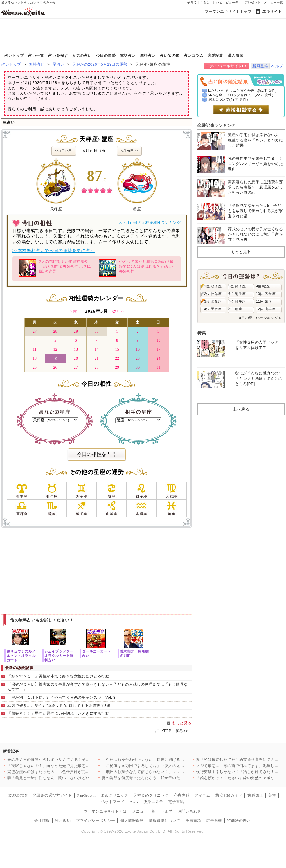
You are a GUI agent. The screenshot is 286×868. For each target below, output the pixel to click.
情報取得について (165, 821)
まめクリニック (115, 795)
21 (96, 358)
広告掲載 (214, 821)
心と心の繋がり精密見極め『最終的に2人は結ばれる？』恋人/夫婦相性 (136, 268)
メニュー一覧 (274, 2)
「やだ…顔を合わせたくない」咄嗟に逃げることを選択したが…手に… (164, 760)
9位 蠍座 (263, 286)
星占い (59, 64)
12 (55, 349)
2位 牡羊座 (213, 294)
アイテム (202, 795)
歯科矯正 (255, 795)
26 (55, 367)
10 (158, 340)
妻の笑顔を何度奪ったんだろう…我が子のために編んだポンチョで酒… (164, 778)
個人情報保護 (132, 821)
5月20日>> (129, 151)
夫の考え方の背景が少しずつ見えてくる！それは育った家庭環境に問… (70, 760)
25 (35, 367)
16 (138, 349)
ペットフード (113, 802)
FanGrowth (86, 795)
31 (158, 367)
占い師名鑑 (170, 55)
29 (76, 331)
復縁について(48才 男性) (228, 100)
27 (35, 331)
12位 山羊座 (266, 309)
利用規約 (63, 821)
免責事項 (193, 821)
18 (35, 358)
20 (76, 358)
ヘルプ (277, 66)
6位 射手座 (237, 294)
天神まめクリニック (151, 795)
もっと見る (182, 723)
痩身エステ (153, 802)
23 (138, 358)
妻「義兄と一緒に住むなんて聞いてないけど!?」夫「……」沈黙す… (68, 778)
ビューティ (234, 2)
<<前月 (75, 311)
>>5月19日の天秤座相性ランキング (150, 223)
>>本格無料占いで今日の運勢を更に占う (54, 251)
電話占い (128, 55)
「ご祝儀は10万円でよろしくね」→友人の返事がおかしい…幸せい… (163, 766)
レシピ (218, 2)
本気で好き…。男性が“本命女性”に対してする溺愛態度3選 (59, 706)
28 (55, 331)
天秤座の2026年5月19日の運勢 (100, 64)
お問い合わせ (189, 811)
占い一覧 (36, 55)
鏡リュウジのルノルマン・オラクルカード (21, 656)
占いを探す (58, 55)
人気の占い (82, 55)
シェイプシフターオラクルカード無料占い (59, 656)
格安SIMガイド (229, 795)
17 (158, 349)
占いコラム (194, 55)
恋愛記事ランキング (216, 125)
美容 (272, 795)
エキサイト (272, 11)
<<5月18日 (64, 151)
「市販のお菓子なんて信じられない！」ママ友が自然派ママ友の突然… (164, 772)
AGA (134, 802)
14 (96, 349)
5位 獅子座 (237, 286)
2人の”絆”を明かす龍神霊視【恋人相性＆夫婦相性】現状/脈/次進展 (55, 268)
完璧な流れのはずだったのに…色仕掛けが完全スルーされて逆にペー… (70, 772)
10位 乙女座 (266, 294)
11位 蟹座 (264, 301)
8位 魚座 (235, 309)
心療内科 (182, 795)
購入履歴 (235, 55)
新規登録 (260, 66)
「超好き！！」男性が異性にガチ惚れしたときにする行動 (58, 713)
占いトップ (14, 55)
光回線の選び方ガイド (52, 795)
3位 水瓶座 (213, 301)
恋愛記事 (215, 55)
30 (96, 331)
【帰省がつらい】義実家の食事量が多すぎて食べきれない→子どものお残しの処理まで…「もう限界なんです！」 (98, 687)
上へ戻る (241, 409)
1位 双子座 (213, 286)
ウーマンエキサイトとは (105, 811)
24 (158, 358)
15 (117, 349)
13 (76, 349)
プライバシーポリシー (95, 821)
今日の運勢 (106, 55)
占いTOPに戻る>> (172, 731)
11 (35, 349)
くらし (205, 2)
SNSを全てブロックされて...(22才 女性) (241, 95)
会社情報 (42, 821)
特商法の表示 (239, 821)
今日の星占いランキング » (260, 318)
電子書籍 (176, 802)
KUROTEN (18, 795)
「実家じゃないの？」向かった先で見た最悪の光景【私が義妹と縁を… (70, 766)
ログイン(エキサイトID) (226, 66)
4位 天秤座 (213, 309)
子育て (192, 2)
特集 (202, 333)
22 (117, 358)
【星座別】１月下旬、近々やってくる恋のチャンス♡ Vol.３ (62, 697)
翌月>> (118, 311)
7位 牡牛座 (237, 301)
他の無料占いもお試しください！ (42, 620)
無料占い (148, 55)
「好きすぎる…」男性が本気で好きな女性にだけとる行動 (58, 676)
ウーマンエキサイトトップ (228, 11)
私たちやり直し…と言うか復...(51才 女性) (242, 91)
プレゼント (253, 2)
